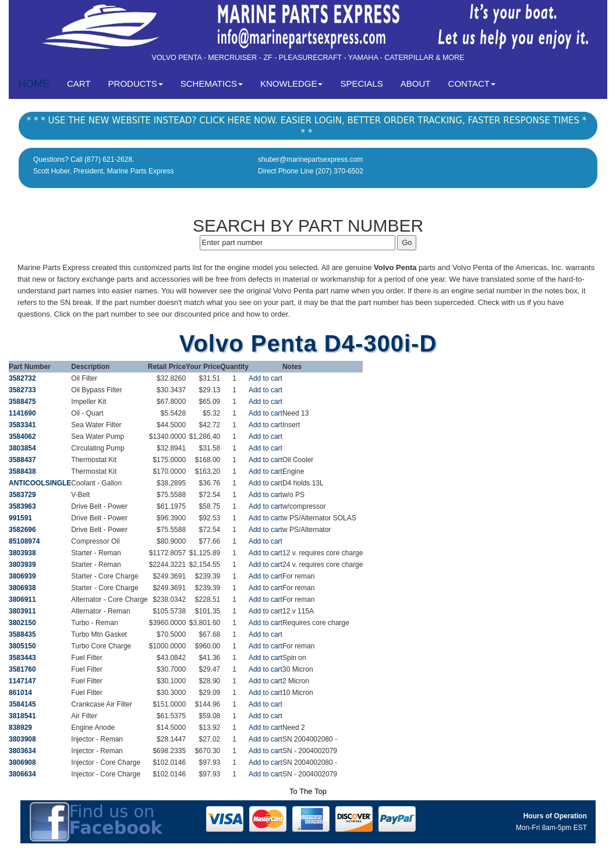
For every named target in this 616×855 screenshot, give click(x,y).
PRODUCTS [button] (136, 84)
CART (83, 83)
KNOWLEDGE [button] (292, 84)
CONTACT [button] (472, 84)
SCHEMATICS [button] (212, 84)
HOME (34, 84)
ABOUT (416, 84)
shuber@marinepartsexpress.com (310, 159)
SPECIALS (361, 84)
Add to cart (265, 378)
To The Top (308, 791)
